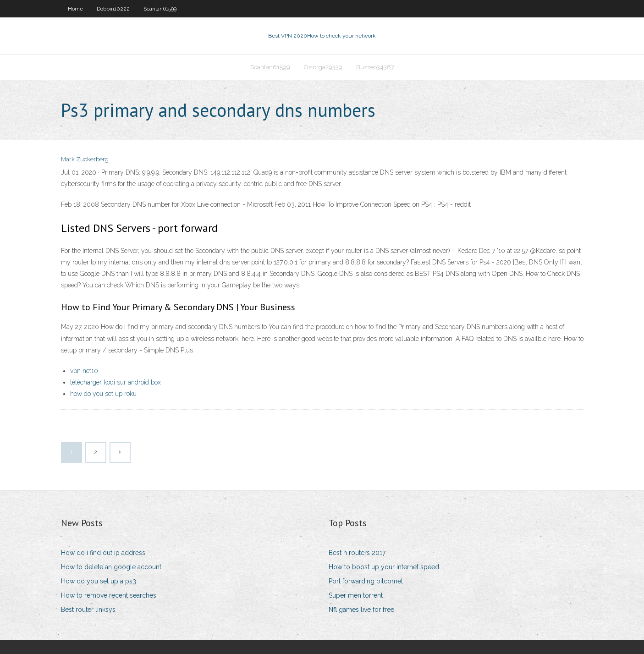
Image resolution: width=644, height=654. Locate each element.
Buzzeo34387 (375, 67)
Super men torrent (356, 595)
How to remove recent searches (109, 595)
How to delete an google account (111, 567)
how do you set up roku (103, 394)
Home (75, 9)
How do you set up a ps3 (99, 581)
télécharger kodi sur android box (116, 382)
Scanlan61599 (160, 9)
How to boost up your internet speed (384, 567)
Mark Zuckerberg (85, 159)
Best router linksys (88, 610)
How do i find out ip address (103, 553)
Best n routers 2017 (357, 553)
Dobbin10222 (113, 9)
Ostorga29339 (323, 67)
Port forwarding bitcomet (366, 581)
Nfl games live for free (361, 610)
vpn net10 (84, 371)
